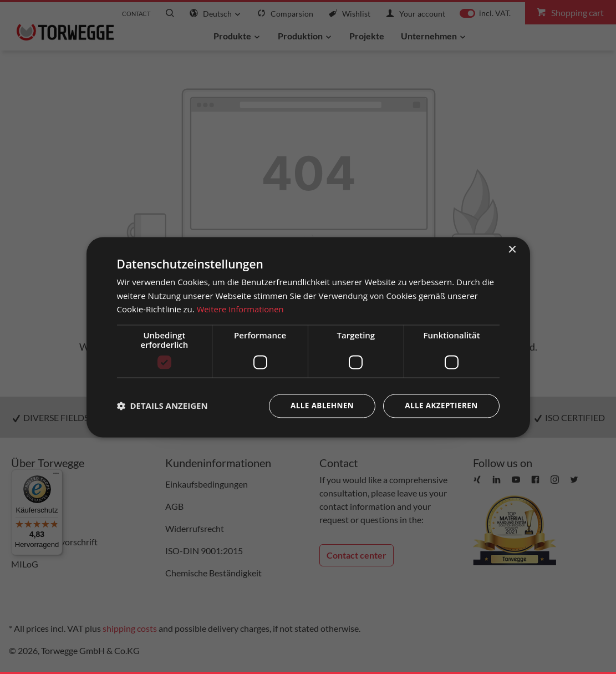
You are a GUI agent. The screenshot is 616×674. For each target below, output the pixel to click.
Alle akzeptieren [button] (440, 406)
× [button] (512, 249)
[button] (162, 406)
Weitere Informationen (241, 309)
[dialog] (308, 337)
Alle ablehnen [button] (318, 406)
